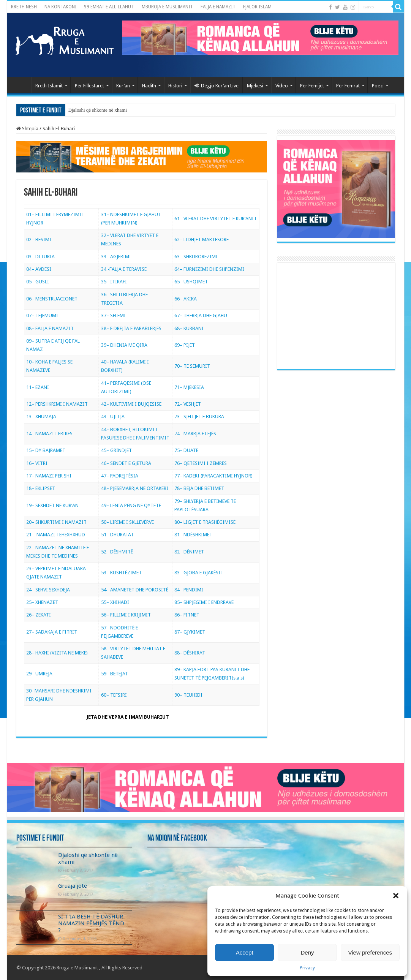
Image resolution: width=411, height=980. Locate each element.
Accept (245, 952)
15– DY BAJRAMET (46, 450)
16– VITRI (37, 463)
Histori (175, 86)
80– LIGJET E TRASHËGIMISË (205, 522)
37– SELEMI (113, 315)
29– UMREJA (39, 674)
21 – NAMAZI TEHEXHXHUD (56, 535)
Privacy (307, 968)
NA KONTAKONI (60, 7)
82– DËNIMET (189, 552)
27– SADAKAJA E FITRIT (52, 632)
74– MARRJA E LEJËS (195, 434)
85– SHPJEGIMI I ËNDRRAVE (204, 602)
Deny (307, 952)
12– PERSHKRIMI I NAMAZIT (57, 404)
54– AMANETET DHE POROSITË (135, 590)
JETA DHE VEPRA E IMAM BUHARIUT (128, 717)
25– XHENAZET (42, 602)
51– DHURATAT (117, 535)
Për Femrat (348, 86)
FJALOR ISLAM (257, 7)
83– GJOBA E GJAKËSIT (199, 573)
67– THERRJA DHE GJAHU (201, 315)
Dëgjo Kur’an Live (217, 86)
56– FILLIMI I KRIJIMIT (126, 615)
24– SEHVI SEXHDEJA (48, 590)
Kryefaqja (21, 85)
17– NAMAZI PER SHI (49, 476)
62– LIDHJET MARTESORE (202, 239)
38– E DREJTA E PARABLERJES (131, 328)
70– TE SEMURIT (192, 366)
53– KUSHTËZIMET (121, 573)
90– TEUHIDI (188, 695)
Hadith (149, 86)
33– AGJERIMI (116, 257)
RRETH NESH (24, 7)
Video (282, 86)
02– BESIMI (39, 239)
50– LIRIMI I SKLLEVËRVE (127, 522)
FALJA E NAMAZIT (218, 7)
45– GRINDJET (116, 450)
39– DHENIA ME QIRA (124, 345)
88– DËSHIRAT (190, 653)
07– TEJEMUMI (42, 315)
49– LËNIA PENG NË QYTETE (131, 505)
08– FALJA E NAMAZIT (50, 328)
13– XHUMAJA (41, 416)
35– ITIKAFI (114, 282)
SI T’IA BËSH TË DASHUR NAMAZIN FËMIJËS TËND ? (91, 923)
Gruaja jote (73, 886)
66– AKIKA (186, 299)
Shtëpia (27, 129)
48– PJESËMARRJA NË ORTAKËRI (135, 488)
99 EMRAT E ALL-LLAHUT (109, 7)
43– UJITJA (113, 416)
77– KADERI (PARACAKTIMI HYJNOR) (213, 476)
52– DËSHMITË (117, 552)
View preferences (370, 952)
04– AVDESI (39, 269)
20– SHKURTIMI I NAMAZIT (56, 522)
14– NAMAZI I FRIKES (49, 434)
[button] (396, 896)
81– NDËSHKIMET (193, 535)
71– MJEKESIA (189, 387)
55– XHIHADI (115, 602)
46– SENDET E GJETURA (126, 463)
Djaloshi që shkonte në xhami (98, 110)
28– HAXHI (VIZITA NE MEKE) (57, 653)
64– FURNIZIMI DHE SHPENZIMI (209, 269)
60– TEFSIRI (114, 695)
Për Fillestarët (89, 86)
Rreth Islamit (49, 86)
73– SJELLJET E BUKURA (199, 416)
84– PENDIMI (189, 590)
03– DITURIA (40, 257)
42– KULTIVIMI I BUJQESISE (131, 404)
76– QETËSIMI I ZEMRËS (201, 463)
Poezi (378, 86)
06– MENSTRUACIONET (52, 299)
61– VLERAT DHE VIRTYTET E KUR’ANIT (216, 219)
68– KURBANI (189, 328)
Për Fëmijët (312, 86)
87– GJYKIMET (190, 632)
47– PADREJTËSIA (120, 476)
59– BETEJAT (115, 674)
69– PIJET (185, 345)
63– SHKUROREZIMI (196, 257)
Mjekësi (255, 86)
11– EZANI (38, 387)
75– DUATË (186, 450)
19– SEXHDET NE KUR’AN (52, 505)
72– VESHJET (188, 404)
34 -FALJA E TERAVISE (124, 269)
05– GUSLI (38, 282)
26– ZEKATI (39, 615)
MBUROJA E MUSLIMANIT (167, 7)
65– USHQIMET (191, 282)
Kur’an (123, 86)
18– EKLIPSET (41, 488)
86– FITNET (187, 615)
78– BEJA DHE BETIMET (199, 488)
